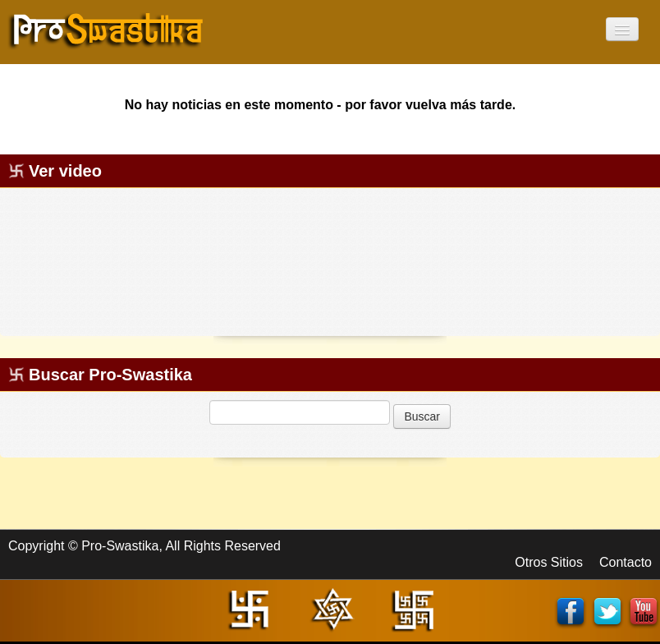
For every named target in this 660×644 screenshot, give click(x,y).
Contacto (626, 562)
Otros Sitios (549, 562)
